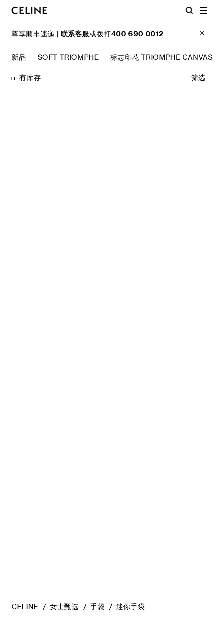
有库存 (30, 78)
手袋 (97, 607)
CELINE (25, 607)
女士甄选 (64, 607)
